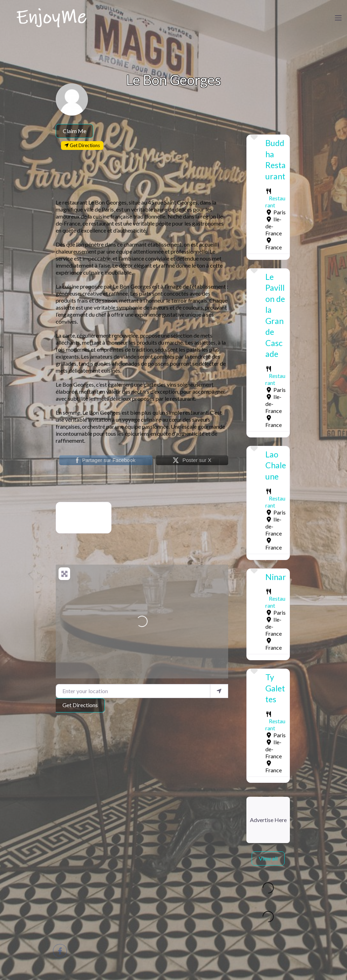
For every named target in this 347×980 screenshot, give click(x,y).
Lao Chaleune (276, 465)
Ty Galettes (275, 688)
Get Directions (80, 705)
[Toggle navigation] (338, 18)
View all (268, 858)
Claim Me (74, 131)
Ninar (276, 577)
